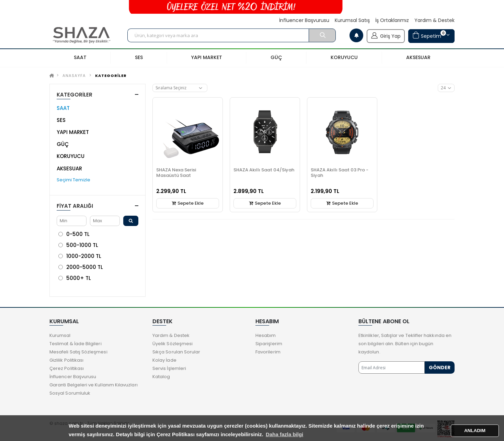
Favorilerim (268, 352)
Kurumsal (60, 335)
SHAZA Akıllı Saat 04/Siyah (264, 170)
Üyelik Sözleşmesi (173, 344)
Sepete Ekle (188, 203)
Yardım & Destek (434, 20)
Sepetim (429, 35)
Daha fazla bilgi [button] (284, 434)
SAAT (63, 108)
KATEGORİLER (111, 76)
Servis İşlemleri (169, 368)
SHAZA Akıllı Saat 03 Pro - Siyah (340, 173)
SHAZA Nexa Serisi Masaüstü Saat (176, 173)
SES (61, 120)
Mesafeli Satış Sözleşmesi (78, 352)
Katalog (161, 377)
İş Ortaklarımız (392, 20)
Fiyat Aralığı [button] (75, 206)
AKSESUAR (69, 168)
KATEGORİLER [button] (75, 95)
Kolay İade (164, 360)
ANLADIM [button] (475, 431)
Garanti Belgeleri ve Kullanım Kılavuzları (94, 385)
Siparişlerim (269, 344)
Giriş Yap (386, 35)
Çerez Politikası (67, 368)
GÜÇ (63, 144)
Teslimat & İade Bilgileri (76, 344)
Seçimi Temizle (73, 180)
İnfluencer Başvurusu (304, 20)
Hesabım (266, 335)
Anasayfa (74, 76)
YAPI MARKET (73, 132)
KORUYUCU (71, 156)
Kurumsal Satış (352, 20)
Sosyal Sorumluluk (70, 393)
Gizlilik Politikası (66, 360)
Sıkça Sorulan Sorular (176, 352)
